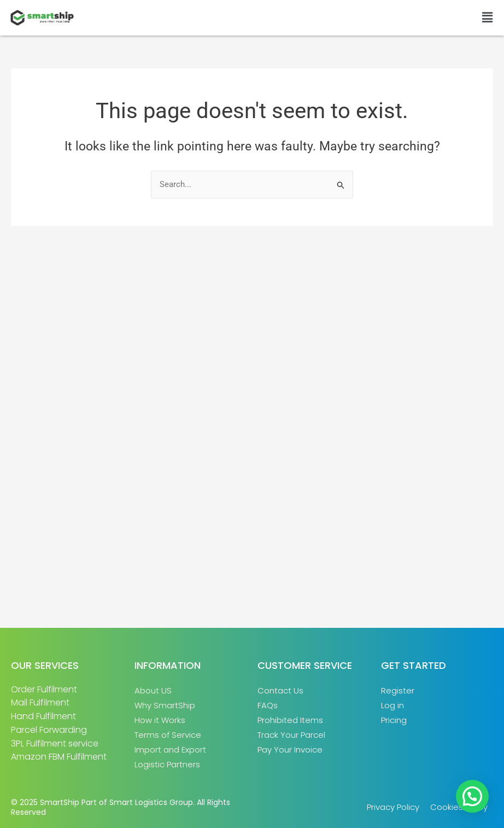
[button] (488, 18)
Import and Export (170, 750)
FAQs (268, 705)
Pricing (394, 720)
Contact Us (280, 690)
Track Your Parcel (291, 735)
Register (398, 690)
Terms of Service (168, 735)
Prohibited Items (290, 720)
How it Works (160, 720)
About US (153, 690)
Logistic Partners (167, 764)
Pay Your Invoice (290, 750)
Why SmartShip (165, 705)
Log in (392, 705)
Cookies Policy (459, 807)
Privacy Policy (393, 807)
